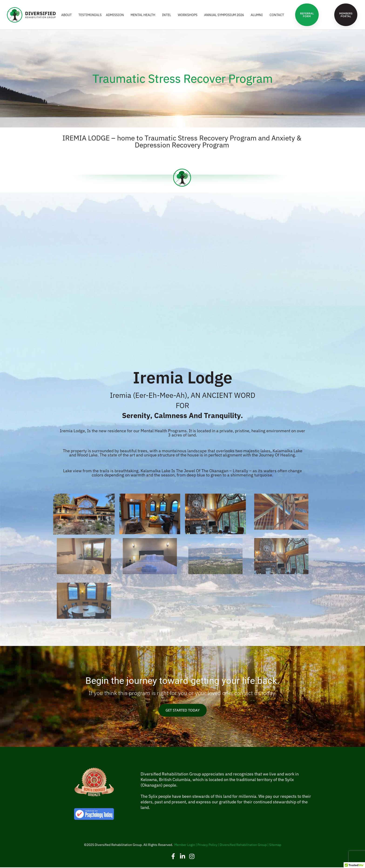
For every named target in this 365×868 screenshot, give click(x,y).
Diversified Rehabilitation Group (243, 845)
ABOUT (68, 15)
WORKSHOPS (189, 15)
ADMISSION (116, 15)
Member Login (185, 845)
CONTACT (277, 15)
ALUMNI (258, 15)
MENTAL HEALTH (144, 15)
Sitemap (275, 845)
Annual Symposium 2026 (225, 15)
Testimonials (90, 15)
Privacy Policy (207, 845)
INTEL (168, 15)
